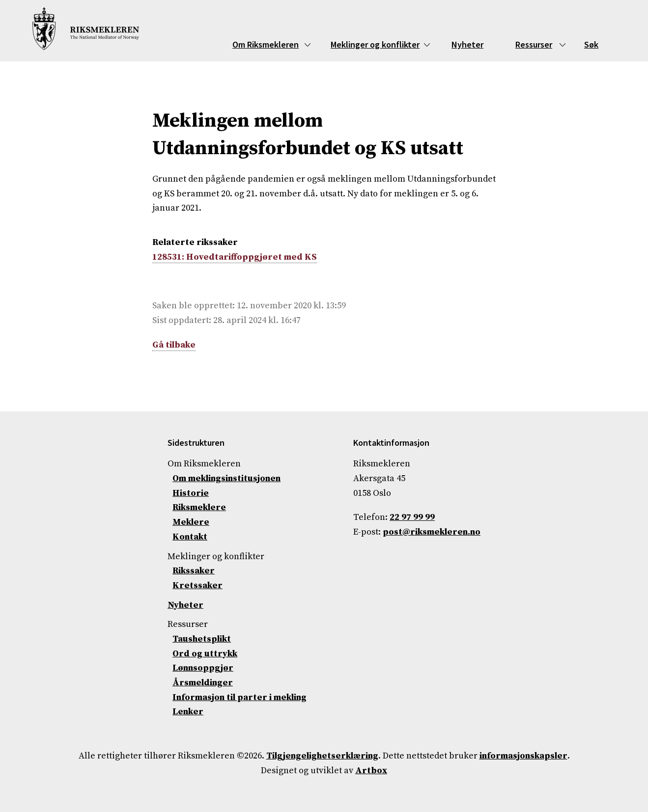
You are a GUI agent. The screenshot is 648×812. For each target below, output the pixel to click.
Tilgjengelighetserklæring (322, 756)
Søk (591, 44)
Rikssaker (194, 571)
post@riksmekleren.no (432, 532)
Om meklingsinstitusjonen (226, 478)
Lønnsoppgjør (203, 668)
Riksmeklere (199, 507)
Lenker (188, 712)
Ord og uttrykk (205, 654)
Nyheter (467, 44)
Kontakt (190, 537)
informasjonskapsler (523, 756)
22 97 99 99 (412, 517)
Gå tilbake (174, 345)
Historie (191, 493)
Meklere (191, 522)
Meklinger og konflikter (375, 44)
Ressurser (534, 44)
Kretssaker (197, 585)
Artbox (371, 771)
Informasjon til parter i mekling (239, 697)
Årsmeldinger (203, 683)
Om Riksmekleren (266, 44)
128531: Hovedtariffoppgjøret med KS (235, 257)
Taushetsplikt (202, 639)
